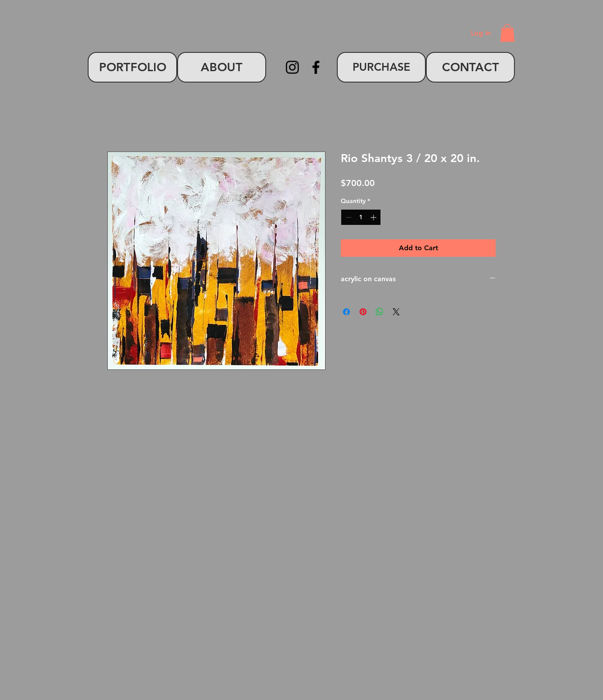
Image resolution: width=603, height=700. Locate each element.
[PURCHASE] (381, 67)
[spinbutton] (361, 217)
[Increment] (374, 217)
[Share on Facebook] (346, 312)
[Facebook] (316, 67)
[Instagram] (292, 67)
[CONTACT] (470, 67)
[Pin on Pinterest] (363, 312)
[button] (507, 33)
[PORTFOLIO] (132, 67)
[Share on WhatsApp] (380, 312)
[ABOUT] (222, 67)
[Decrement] (348, 217)
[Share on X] (396, 312)
